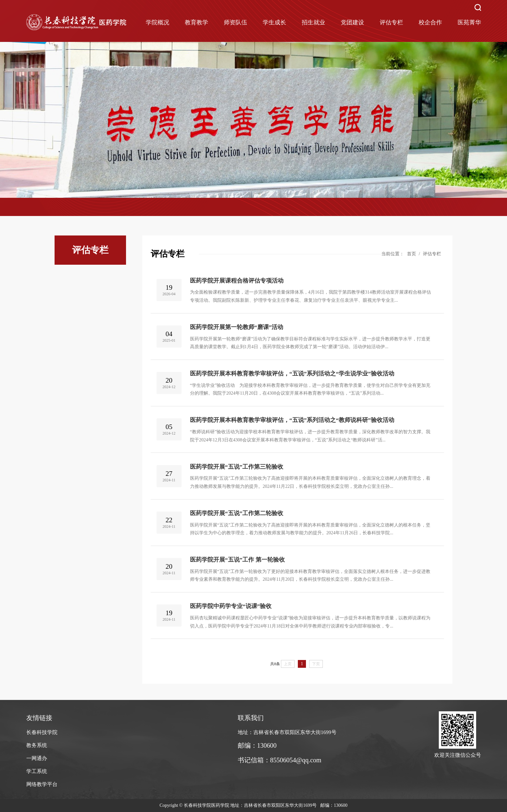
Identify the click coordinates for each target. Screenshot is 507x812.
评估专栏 (391, 22)
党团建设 (352, 22)
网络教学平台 (42, 784)
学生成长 (274, 22)
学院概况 (158, 22)
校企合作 (430, 22)
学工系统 (37, 771)
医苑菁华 (469, 22)
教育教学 (196, 22)
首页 (412, 254)
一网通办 (37, 758)
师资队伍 (235, 22)
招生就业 (313, 22)
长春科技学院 (42, 732)
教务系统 (37, 745)
